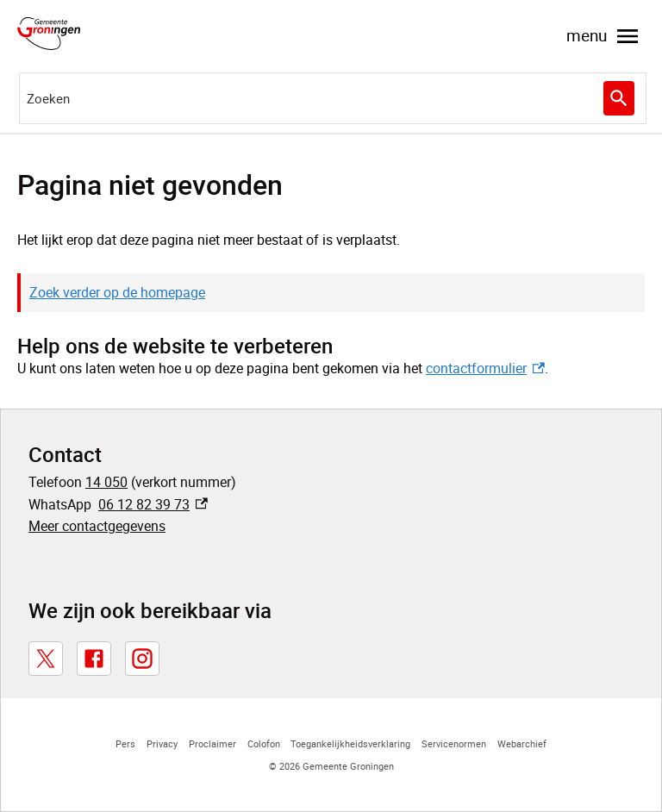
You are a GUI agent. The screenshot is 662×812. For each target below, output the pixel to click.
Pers (125, 743)
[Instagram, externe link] (142, 659)
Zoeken (617, 98)
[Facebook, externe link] (94, 659)
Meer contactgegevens (97, 526)
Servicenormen (454, 743)
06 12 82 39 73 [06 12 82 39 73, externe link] (153, 504)
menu (604, 36)
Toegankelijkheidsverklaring (350, 743)
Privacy (162, 743)
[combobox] (333, 98)
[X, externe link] (46, 659)
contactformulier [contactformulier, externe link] (485, 368)
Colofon (264, 743)
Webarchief (522, 743)
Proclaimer (212, 743)
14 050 (106, 482)
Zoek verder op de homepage (117, 292)
